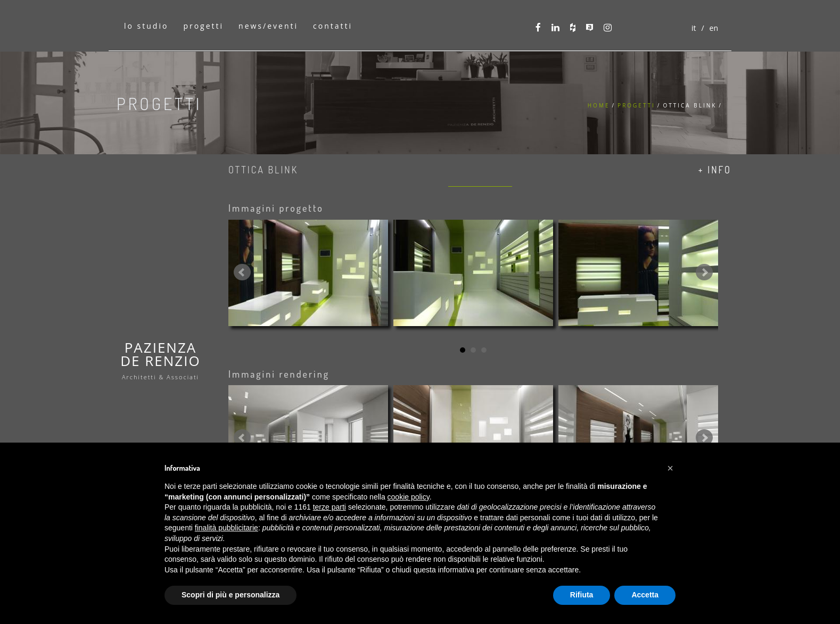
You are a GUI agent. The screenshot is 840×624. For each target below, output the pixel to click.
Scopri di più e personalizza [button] (230, 595)
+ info (715, 170)
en (714, 28)
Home (599, 105)
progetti (203, 26)
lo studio (146, 26)
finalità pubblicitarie (227, 528)
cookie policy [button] (409, 497)
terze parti (330, 507)
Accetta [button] (645, 595)
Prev (242, 272)
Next (704, 272)
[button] (670, 468)
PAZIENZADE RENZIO (160, 359)
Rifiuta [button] (582, 595)
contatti (333, 26)
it (694, 28)
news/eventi (268, 26)
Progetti (636, 105)
